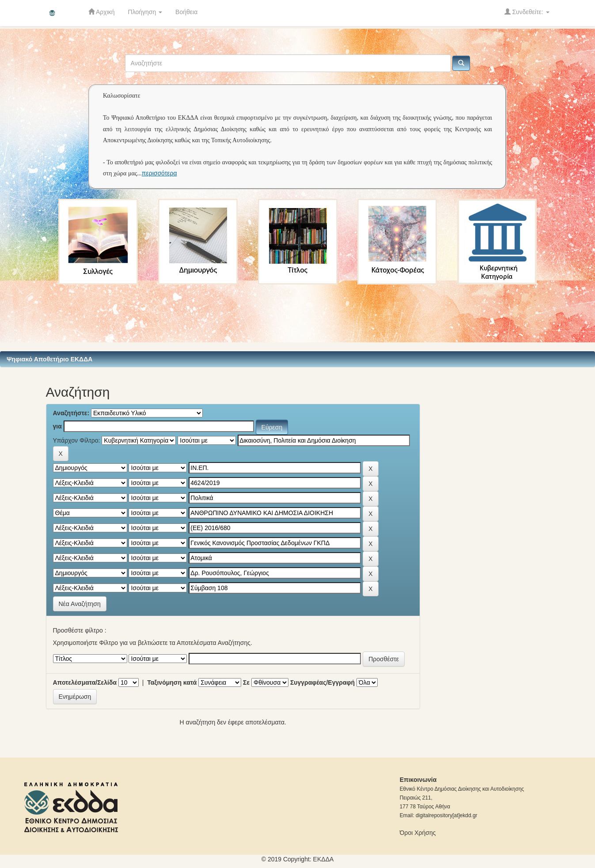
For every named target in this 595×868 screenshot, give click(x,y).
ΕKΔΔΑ (324, 859)
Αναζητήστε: (71, 413)
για (57, 426)
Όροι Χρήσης (418, 833)
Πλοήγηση (145, 12)
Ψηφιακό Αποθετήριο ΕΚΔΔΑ (49, 359)
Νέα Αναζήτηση (80, 604)
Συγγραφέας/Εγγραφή (322, 682)
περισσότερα (159, 173)
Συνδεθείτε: (527, 12)
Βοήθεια (186, 12)
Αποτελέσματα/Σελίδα (85, 682)
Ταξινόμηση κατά (172, 682)
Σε (246, 682)
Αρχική (102, 12)
